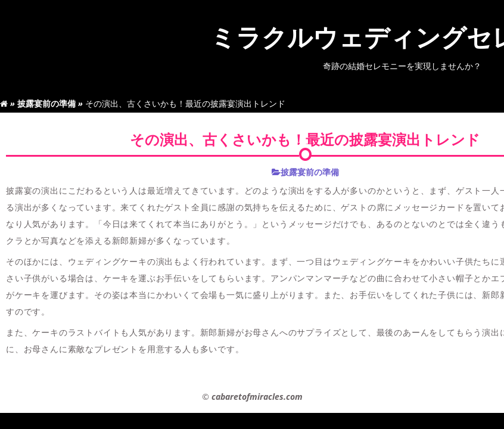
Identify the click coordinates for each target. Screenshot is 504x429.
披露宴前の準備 (46, 103)
